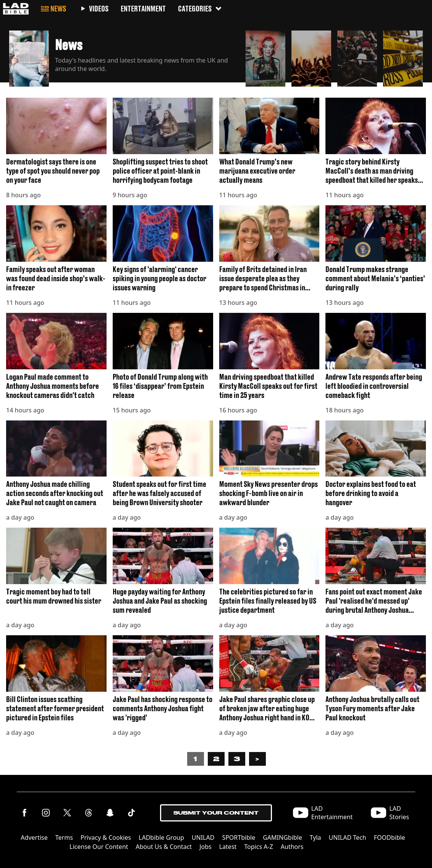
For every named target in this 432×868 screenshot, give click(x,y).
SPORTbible (239, 837)
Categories (200, 9)
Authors (292, 847)
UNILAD (203, 837)
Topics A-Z (258, 847)
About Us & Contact (164, 847)
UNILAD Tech (348, 837)
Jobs (205, 847)
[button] (124, 56)
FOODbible (390, 837)
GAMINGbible (282, 837)
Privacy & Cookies (106, 837)
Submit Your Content (216, 813)
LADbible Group (161, 837)
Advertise (34, 837)
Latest (228, 847)
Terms (64, 837)
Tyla (316, 837)
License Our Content (99, 847)
